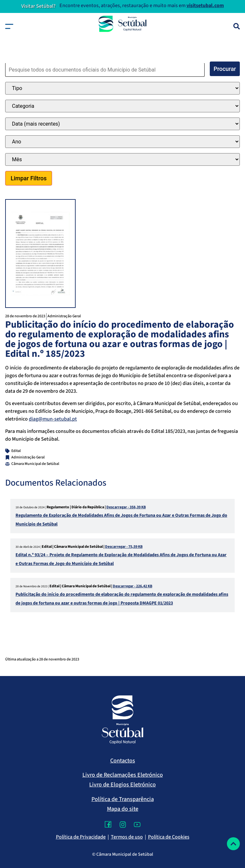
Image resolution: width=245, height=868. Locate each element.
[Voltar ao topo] (233, 844)
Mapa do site (123, 809)
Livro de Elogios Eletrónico (122, 785)
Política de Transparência (123, 799)
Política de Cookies (169, 837)
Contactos (123, 761)
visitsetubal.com (205, 6)
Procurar (225, 69)
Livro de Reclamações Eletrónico (123, 775)
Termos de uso (127, 837)
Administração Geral (64, 316)
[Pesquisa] (237, 26)
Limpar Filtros (29, 178)
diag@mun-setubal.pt (53, 419)
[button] (9, 26)
